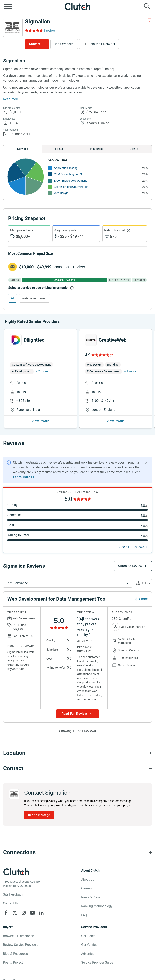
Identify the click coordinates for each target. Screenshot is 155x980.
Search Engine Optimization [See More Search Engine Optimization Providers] (71, 187)
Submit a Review (130, 566)
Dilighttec (34, 340)
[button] (68, 583)
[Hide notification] (147, 462)
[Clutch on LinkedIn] (41, 913)
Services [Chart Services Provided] (23, 149)
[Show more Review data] (77, 714)
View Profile (40, 421)
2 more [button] (43, 371)
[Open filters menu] (143, 583)
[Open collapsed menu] (8, 6)
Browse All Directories (18, 936)
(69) (112, 355)
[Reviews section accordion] (77, 443)
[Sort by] (68, 583)
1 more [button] (131, 371)
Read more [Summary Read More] (11, 99)
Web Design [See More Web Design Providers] (61, 193)
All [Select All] (13, 298)
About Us (88, 879)
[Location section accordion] (77, 753)
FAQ (84, 915)
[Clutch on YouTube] (32, 913)
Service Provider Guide (97, 963)
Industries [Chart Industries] (96, 149)
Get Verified (89, 945)
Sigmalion (38, 22)
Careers (86, 888)
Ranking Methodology (97, 906)
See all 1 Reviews (132, 547)
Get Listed (88, 936)
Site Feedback (13, 894)
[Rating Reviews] (34, 30)
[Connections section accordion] (77, 852)
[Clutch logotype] (16, 872)
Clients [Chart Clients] (134, 149)
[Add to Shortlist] (149, 20)
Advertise (88, 954)
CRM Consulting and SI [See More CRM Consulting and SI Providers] (68, 174)
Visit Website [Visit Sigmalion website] (64, 44)
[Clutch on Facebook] (6, 913)
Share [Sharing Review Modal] (143, 599)
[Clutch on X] (15, 913)
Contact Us (11, 903)
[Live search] (147, 6)
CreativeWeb (113, 340)
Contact (35, 44)
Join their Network (102, 44)
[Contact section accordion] (77, 768)
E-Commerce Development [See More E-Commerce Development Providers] (70, 181)
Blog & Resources (15, 954)
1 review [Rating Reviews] (49, 30)
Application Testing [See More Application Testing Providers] (66, 168)
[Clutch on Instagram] (24, 913)
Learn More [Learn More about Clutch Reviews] (22, 477)
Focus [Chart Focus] (59, 149)
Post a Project (13, 963)
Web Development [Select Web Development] (35, 298)
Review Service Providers (21, 945)
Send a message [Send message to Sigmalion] (39, 815)
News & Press (91, 897)
